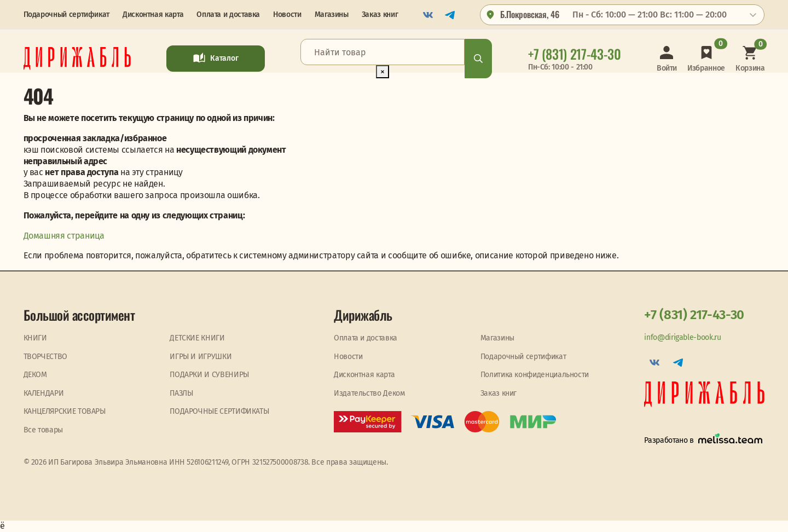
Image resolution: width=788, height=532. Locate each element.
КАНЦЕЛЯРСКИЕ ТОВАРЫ (65, 411)
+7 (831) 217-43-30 (694, 315)
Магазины (332, 15)
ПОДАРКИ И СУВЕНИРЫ (209, 375)
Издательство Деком (369, 393)
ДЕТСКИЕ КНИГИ (197, 338)
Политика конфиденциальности (535, 375)
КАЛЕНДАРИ (44, 393)
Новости (287, 15)
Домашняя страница (64, 236)
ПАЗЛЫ (181, 393)
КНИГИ (35, 338)
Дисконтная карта (153, 15)
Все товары (43, 430)
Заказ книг (380, 15)
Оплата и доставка (228, 15)
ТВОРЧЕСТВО (45, 357)
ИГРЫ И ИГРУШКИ (201, 357)
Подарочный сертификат (66, 15)
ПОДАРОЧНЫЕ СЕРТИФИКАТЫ (219, 411)
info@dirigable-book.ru (682, 337)
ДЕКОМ (35, 375)
